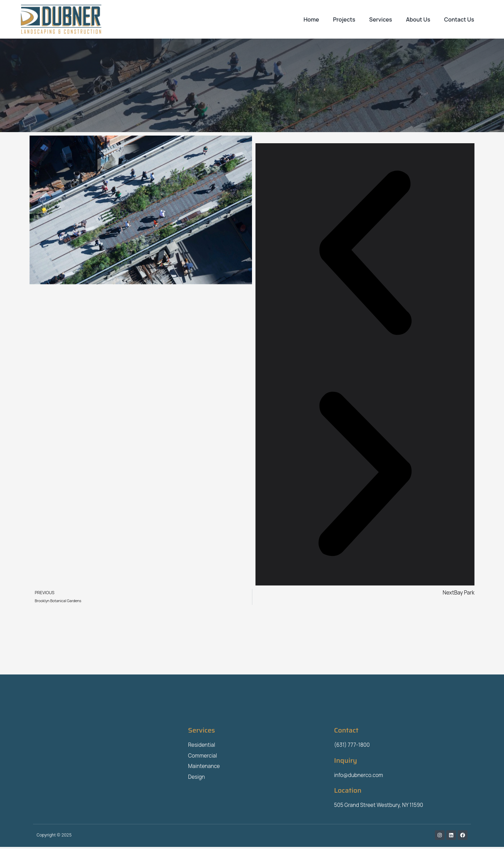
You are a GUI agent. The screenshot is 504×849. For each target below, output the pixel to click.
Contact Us (459, 19)
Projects (344, 19)
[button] (365, 254)
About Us (418, 19)
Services (381, 19)
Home (311, 19)
